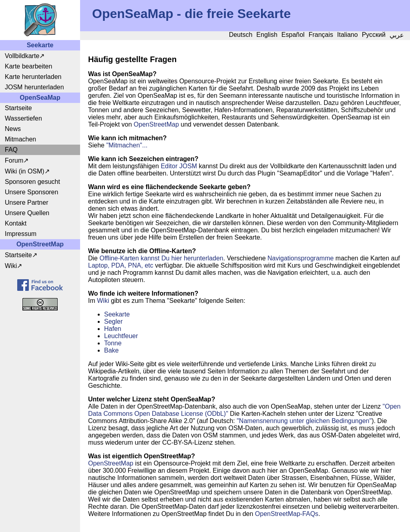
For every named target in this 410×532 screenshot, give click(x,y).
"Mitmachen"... (127, 145)
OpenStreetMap (156, 124)
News (13, 129)
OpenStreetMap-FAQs (287, 514)
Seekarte (117, 314)
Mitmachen (20, 139)
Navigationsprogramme (300, 258)
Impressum (21, 234)
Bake (111, 350)
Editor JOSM (179, 166)
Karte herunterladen (33, 77)
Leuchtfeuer (121, 336)
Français (321, 35)
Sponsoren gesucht (32, 182)
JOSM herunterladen (34, 87)
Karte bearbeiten (28, 66)
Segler (113, 321)
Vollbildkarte (22, 56)
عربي (397, 35)
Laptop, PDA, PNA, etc (121, 265)
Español (293, 35)
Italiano (348, 35)
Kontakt (16, 223)
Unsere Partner (27, 203)
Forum (14, 160)
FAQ (11, 150)
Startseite (18, 108)
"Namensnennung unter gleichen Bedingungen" (304, 421)
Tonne (113, 343)
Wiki (11, 266)
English (267, 35)
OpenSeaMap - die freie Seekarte (191, 14)
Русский (374, 35)
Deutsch (241, 35)
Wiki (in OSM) (25, 171)
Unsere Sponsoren (31, 192)
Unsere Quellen (27, 213)
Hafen (113, 329)
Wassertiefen (23, 118)
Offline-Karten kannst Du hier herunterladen (161, 258)
